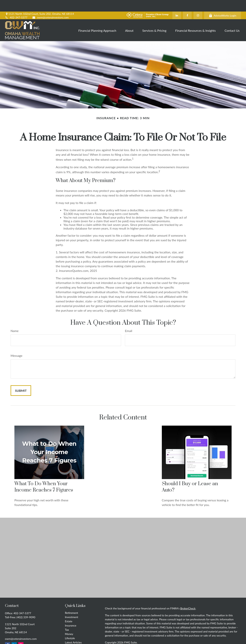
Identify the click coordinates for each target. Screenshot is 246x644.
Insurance (71, 614)
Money (69, 622)
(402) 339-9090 (26, 606)
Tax (67, 618)
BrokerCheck (188, 597)
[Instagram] (198, 4)
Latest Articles (73, 631)
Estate (69, 610)
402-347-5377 (16, 6)
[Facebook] (187, 4)
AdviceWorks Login (223, 4)
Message (17, 344)
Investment (72, 605)
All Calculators (73, 639)
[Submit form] (21, 379)
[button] (97, 19)
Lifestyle (70, 627)
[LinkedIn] (177, 4)
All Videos (71, 635)
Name (15, 319)
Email (129, 319)
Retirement (71, 601)
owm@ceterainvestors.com (50, 6)
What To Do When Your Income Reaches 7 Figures (44, 475)
